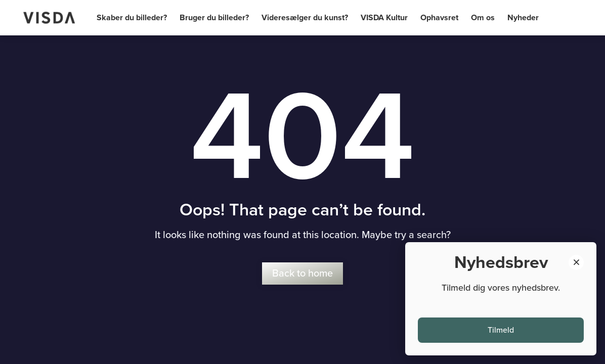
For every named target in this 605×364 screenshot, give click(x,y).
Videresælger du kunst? (305, 18)
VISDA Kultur (384, 18)
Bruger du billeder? (214, 18)
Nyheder (523, 18)
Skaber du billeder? (132, 18)
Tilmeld (501, 330)
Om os (483, 18)
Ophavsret (439, 18)
